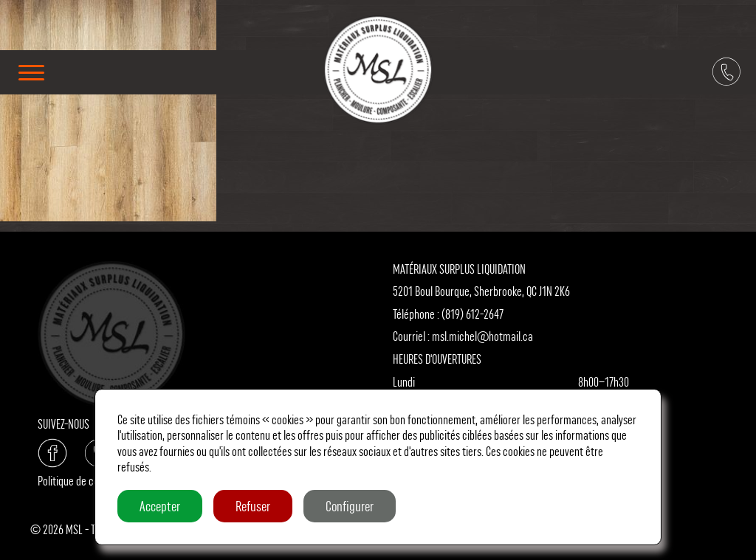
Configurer (350, 506)
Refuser (253, 506)
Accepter (160, 506)
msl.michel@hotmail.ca (482, 336)
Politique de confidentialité (94, 481)
